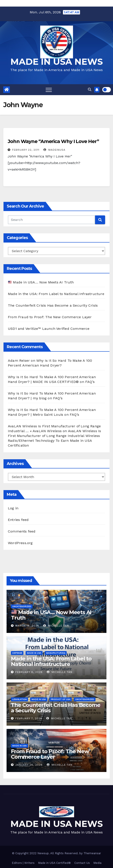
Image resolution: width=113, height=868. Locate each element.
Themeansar (92, 853)
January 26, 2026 (29, 765)
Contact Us (82, 863)
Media (97, 863)
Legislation (19, 699)
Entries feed (18, 520)
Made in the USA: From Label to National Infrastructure (56, 294)
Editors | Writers (23, 863)
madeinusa (54, 150)
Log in (13, 508)
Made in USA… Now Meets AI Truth (41, 282)
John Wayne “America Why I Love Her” (53, 141)
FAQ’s (90, 382)
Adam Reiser (19, 361)
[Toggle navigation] (49, 90)
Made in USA (34, 653)
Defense (17, 653)
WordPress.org (20, 543)
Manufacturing (56, 653)
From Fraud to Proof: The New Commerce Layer (50, 317)
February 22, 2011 (26, 150)
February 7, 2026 (29, 718)
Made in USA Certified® (54, 863)
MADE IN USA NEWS (57, 62)
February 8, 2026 (29, 672)
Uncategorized (22, 606)
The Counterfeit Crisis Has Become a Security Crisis (53, 305)
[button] (90, 90)
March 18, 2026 (27, 626)
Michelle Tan (56, 626)
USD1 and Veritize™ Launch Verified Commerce (49, 329)
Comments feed (22, 531)
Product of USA (61, 699)
